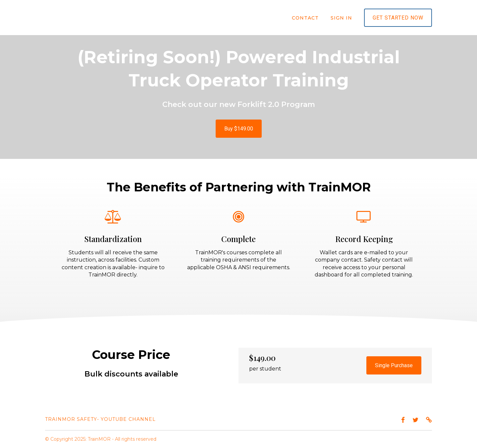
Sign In (341, 18)
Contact (305, 18)
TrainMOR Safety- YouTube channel (100, 419)
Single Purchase (394, 365)
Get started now (398, 18)
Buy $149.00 (239, 129)
